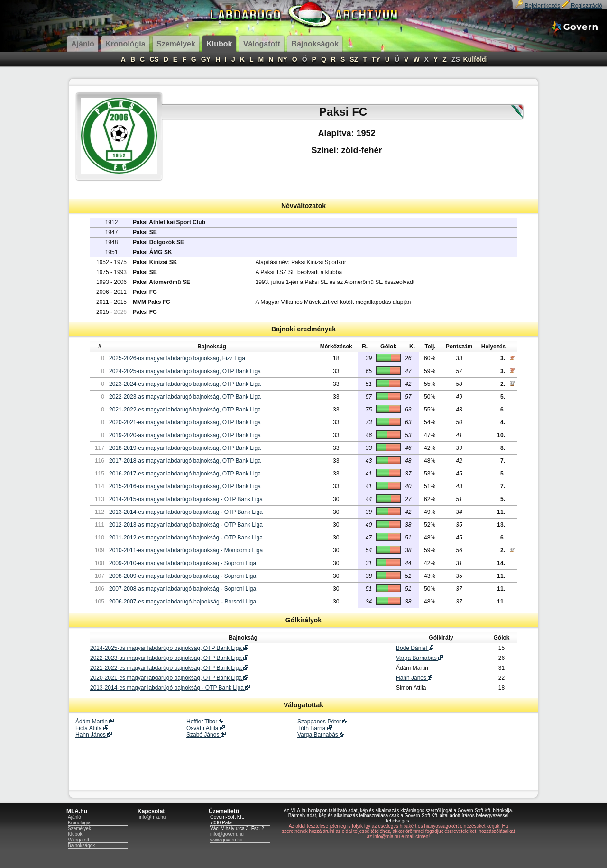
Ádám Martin (95, 722)
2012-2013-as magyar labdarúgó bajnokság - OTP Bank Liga (186, 525)
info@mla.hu (152, 817)
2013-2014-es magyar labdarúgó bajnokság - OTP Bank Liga (186, 512)
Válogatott (78, 840)
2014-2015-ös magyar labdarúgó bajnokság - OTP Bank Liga (186, 499)
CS (154, 59)
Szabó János (206, 735)
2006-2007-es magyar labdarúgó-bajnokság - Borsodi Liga (183, 602)
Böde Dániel (415, 648)
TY (376, 59)
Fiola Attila (92, 728)
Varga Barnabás (419, 658)
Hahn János (414, 678)
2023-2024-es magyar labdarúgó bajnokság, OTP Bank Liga (185, 384)
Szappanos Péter (322, 722)
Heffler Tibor (205, 722)
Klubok (75, 834)
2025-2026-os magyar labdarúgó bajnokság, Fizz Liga (177, 358)
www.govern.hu (226, 840)
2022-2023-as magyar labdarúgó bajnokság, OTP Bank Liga (185, 397)
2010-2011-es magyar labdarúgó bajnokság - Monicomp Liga (186, 550)
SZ (354, 59)
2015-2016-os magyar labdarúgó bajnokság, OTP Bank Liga (185, 486)
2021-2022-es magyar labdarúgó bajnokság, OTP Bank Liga (185, 410)
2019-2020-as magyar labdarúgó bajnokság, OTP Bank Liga (185, 435)
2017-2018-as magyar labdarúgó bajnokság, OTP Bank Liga (185, 461)
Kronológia (79, 823)
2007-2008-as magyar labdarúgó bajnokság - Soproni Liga (183, 589)
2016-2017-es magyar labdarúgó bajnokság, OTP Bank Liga (185, 474)
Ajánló (74, 817)
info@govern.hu (227, 834)
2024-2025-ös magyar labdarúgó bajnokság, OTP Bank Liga (185, 371)
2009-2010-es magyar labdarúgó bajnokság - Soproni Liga (183, 563)
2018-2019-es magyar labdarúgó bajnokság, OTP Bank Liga (185, 448)
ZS (456, 59)
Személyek (79, 828)
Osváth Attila (206, 728)
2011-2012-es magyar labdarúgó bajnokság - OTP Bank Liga (186, 538)
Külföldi (475, 59)
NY (282, 59)
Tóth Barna (315, 728)
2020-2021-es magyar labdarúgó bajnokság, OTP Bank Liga (185, 422)
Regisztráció (582, 6)
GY (206, 59)
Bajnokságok (81, 845)
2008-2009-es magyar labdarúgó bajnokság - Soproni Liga (183, 576)
